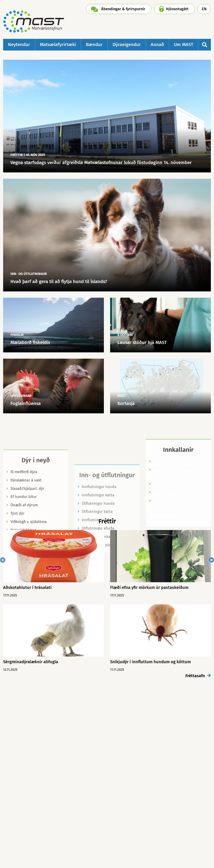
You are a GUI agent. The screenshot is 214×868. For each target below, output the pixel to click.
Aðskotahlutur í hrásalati (174, 503)
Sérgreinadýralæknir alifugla (31, 662)
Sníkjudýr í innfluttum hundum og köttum (150, 662)
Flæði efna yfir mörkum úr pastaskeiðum (149, 587)
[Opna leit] (205, 45)
